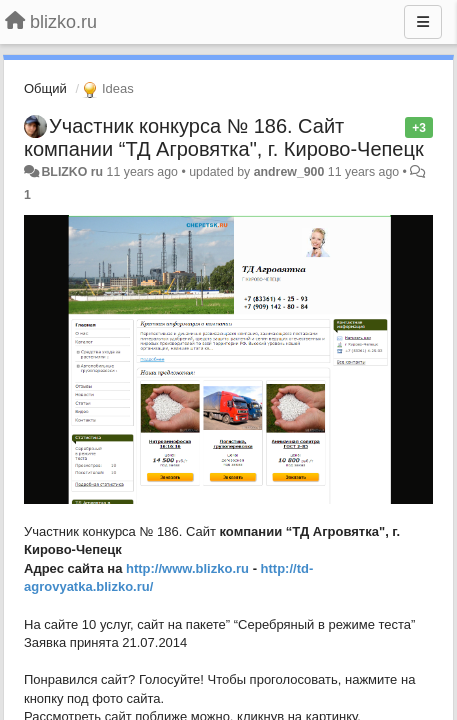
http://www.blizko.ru (187, 568)
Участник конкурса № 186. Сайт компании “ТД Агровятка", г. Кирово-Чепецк (224, 137)
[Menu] (423, 22)
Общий (45, 88)
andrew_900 (289, 172)
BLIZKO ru (73, 172)
